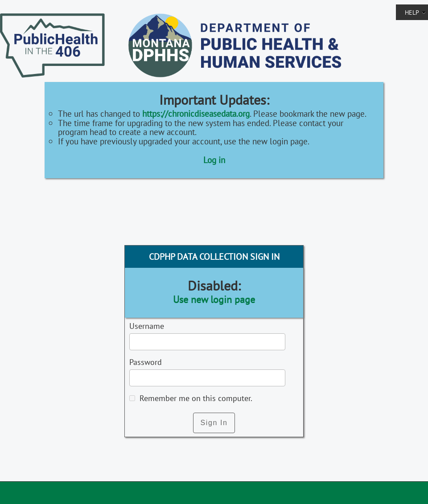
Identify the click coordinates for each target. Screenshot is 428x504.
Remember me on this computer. (195, 398)
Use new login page (214, 299)
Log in (214, 160)
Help (415, 12)
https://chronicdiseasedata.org (196, 113)
